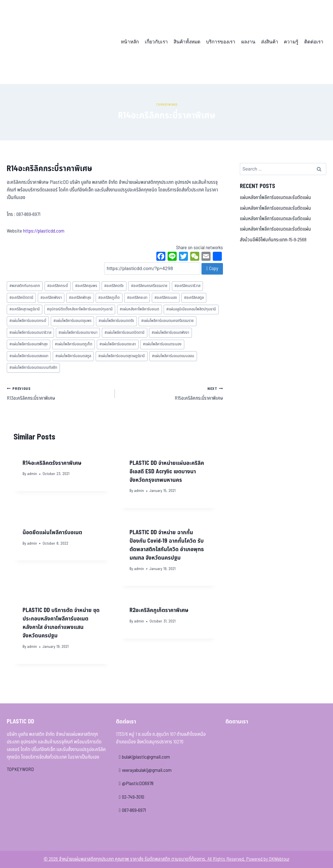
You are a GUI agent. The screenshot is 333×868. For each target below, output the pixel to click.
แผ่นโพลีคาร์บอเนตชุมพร (72, 321)
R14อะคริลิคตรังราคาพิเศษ (52, 463)
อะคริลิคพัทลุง (80, 298)
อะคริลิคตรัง (114, 286)
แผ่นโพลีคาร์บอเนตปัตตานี (124, 333)
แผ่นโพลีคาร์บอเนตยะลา (118, 344)
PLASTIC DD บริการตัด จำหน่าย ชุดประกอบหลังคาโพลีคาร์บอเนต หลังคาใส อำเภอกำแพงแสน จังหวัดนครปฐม (61, 623)
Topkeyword (167, 105)
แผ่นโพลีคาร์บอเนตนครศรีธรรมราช (167, 321)
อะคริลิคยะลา (137, 298)
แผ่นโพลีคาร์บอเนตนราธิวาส (30, 333)
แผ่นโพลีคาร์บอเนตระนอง (162, 344)
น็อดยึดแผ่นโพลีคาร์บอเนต (52, 533)
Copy (212, 269)
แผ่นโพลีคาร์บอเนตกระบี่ (28, 321)
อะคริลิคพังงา (51, 298)
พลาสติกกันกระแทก (25, 286)
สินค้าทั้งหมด (187, 42)
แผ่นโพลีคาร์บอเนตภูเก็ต (74, 344)
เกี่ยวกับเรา (156, 42)
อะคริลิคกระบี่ (58, 286)
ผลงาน (248, 42)
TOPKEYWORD (20, 770)
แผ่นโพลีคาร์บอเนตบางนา (78, 333)
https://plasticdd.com (44, 231)
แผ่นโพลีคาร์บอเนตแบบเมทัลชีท (33, 368)
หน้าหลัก (130, 42)
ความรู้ (291, 42)
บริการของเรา (221, 42)
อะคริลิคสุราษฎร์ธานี (25, 309)
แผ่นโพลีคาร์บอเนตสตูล (73, 356)
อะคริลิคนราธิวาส (187, 286)
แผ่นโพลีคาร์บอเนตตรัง (116, 321)
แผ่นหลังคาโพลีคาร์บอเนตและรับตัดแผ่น (275, 198)
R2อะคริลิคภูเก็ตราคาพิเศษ (159, 610)
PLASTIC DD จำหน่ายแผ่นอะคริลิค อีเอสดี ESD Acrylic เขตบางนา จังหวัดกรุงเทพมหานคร (167, 472)
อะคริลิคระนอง (166, 298)
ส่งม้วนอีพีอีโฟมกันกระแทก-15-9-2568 (273, 240)
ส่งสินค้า (270, 42)
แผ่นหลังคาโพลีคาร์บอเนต (139, 309)
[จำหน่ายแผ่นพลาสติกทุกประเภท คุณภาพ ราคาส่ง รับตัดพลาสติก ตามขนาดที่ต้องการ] (46, 42)
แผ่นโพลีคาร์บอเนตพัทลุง (29, 344)
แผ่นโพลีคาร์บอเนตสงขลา (29, 356)
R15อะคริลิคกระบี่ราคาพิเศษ (171, 394)
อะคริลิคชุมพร (86, 286)
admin (32, 474)
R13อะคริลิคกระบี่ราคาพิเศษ (58, 394)
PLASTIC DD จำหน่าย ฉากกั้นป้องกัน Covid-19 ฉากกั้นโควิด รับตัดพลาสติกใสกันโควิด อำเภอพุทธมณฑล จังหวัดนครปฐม (167, 545)
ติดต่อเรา (314, 42)
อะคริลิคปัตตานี (21, 298)
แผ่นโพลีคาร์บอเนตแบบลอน (173, 356)
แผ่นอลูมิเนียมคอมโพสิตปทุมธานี (191, 309)
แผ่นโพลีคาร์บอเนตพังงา (170, 333)
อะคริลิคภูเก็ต (109, 298)
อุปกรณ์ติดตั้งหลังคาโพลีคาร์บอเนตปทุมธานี (80, 309)
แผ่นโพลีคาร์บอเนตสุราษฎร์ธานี (121, 356)
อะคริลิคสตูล (194, 298)
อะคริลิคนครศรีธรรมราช (149, 286)
